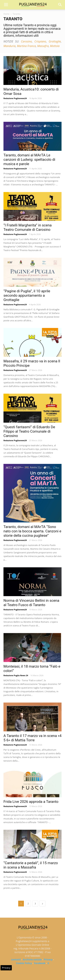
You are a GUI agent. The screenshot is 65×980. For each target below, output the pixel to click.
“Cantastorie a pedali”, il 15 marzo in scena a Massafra (31, 865)
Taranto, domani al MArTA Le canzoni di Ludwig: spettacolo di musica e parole (29, 160)
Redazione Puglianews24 (15, 98)
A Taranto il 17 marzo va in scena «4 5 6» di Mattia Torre (32, 738)
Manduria (10, 46)
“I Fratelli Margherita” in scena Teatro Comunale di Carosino (28, 227)
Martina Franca (26, 46)
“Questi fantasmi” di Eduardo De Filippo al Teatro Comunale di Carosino (29, 431)
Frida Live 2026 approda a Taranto (31, 802)
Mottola (55, 46)
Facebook (40, 963)
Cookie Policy (24, 963)
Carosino (26, 41)
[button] (60, 5)
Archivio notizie (32, 959)
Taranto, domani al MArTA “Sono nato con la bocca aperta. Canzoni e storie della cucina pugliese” (32, 531)
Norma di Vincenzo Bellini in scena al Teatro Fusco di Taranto (31, 603)
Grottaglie (55, 41)
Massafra (43, 46)
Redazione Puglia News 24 (16, 675)
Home (6, 14)
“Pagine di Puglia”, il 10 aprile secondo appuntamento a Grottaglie (27, 295)
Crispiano (40, 41)
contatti (16, 959)
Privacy (48, 959)
